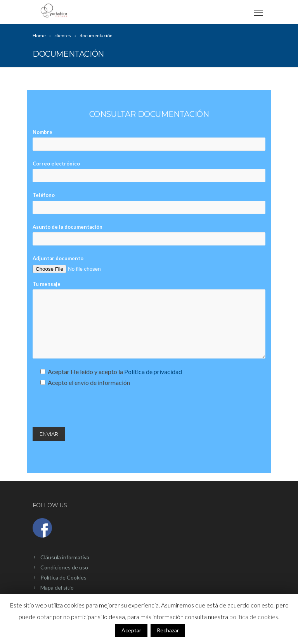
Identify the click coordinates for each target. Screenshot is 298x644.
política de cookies (254, 617)
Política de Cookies (63, 577)
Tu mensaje (149, 320)
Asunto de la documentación (149, 235)
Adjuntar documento (82, 264)
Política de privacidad (153, 372)
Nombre (149, 140)
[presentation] (92, 407)
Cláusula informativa (65, 557)
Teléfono (149, 203)
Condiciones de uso (64, 567)
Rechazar (168, 630)
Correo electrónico (149, 171)
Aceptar (131, 630)
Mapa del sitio (57, 587)
